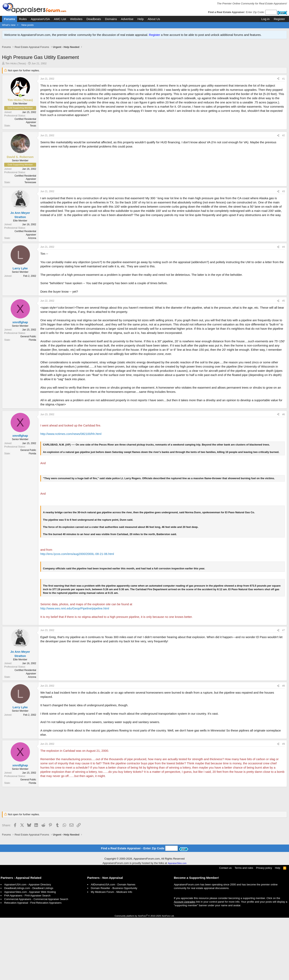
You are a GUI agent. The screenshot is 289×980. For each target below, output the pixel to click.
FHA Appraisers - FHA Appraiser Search (27, 958)
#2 (283, 198)
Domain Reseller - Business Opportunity (114, 950)
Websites (76, 19)
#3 (283, 254)
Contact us (225, 930)
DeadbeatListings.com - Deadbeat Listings (29, 950)
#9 (283, 806)
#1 (283, 83)
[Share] (278, 83)
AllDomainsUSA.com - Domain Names (113, 947)
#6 (283, 477)
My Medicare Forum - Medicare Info (112, 954)
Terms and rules (244, 930)
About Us (154, 19)
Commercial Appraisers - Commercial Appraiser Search (36, 961)
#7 (283, 693)
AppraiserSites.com (177, 925)
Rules (23, 19)
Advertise (127, 19)
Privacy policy (264, 930)
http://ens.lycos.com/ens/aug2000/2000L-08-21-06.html (77, 616)
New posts (28, 25)
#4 (283, 309)
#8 (283, 748)
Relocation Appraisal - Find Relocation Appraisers (33, 965)
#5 (283, 363)
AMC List (60, 19)
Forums (10, 19)
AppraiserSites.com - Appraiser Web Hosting (30, 954)
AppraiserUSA (40, 19)
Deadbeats (94, 19)
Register (155, 35)
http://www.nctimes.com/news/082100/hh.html (71, 496)
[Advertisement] (144, 54)
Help (141, 19)
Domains (111, 19)
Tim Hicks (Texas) (16, 68)
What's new (9, 25)
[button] (18, 25)
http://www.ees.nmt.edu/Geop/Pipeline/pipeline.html (75, 671)
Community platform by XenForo (144, 978)
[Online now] (20, 100)
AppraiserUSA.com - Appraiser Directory (28, 947)
